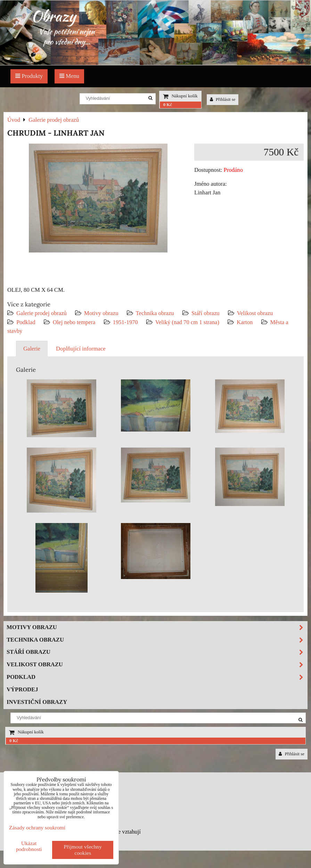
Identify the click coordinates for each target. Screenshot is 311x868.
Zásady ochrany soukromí (37, 827)
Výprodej (22, 689)
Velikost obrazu (255, 313)
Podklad (26, 322)
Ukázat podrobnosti (29, 846)
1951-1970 (125, 322)
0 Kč (168, 105)
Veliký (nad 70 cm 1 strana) (187, 322)
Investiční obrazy (37, 702)
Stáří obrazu (206, 313)
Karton (245, 322)
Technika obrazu (155, 313)
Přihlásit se (223, 99)
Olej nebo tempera (74, 322)
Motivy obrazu (101, 313)
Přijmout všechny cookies (83, 850)
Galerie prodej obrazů (42, 313)
